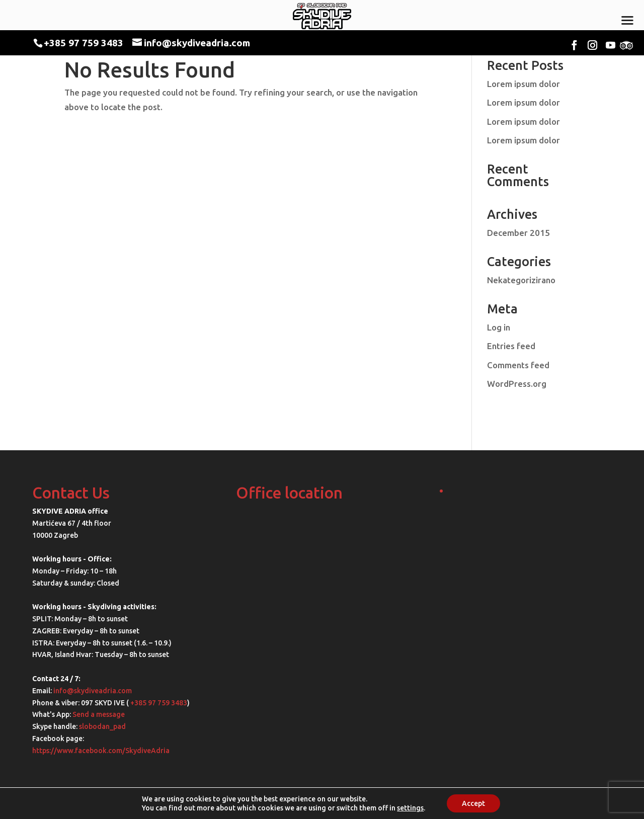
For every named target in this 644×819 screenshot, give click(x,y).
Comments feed (518, 365)
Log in (499, 327)
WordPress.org (517, 384)
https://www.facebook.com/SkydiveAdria (101, 751)
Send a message (99, 714)
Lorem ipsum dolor (524, 84)
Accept (473, 803)
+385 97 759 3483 (84, 43)
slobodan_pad (102, 726)
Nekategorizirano (521, 280)
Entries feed (511, 346)
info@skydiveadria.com (93, 691)
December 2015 (518, 233)
